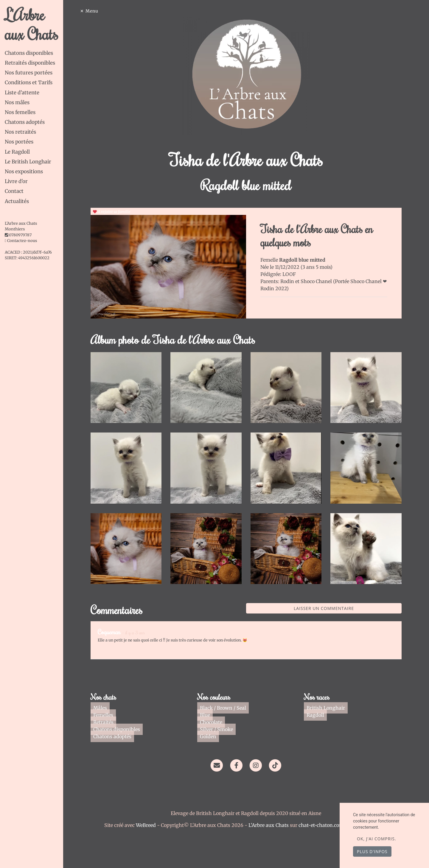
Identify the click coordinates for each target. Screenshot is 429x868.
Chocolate (214, 722)
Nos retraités (20, 132)
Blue (208, 715)
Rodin (293, 281)
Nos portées (19, 142)
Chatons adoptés (25, 122)
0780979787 (20, 235)
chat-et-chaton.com (327, 825)
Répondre (390, 648)
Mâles (103, 708)
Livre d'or (16, 181)
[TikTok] (281, 765)
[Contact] (222, 765)
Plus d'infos (372, 851)
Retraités (106, 722)
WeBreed (151, 825)
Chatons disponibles (29, 53)
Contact (14, 191)
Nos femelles (20, 112)
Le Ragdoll (17, 152)
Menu (98, 11)
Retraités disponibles (30, 63)
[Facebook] (242, 765)
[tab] (40, 53)
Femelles (106, 715)
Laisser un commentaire (329, 608)
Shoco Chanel (322, 281)
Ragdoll (318, 715)
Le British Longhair (28, 162)
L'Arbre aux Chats (36, 24)
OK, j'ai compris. (377, 839)
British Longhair (329, 708)
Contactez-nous (21, 241)
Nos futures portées (29, 73)
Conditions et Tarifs (29, 82)
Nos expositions (24, 171)
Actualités (17, 201)
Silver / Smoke (219, 729)
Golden (211, 736)
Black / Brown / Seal (226, 708)
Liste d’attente (22, 93)
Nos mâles (17, 102)
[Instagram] (261, 765)
